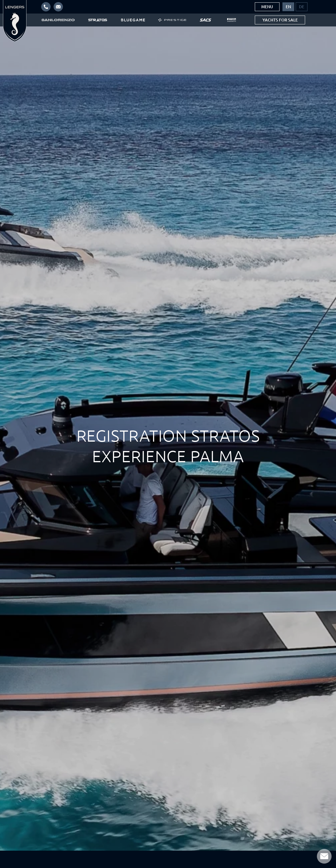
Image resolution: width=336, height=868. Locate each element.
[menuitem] (288, 7)
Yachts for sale (280, 20)
